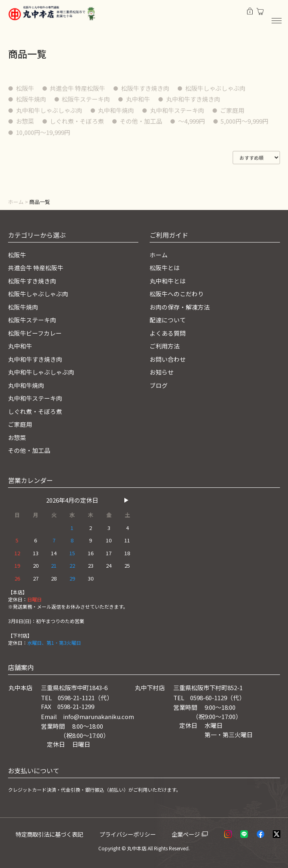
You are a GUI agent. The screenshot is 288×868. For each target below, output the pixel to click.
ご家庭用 (233, 110)
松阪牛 (25, 88)
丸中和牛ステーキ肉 (177, 110)
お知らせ (162, 372)
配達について (168, 320)
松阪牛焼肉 (31, 99)
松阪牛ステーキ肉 (86, 99)
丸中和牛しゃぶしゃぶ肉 (49, 110)
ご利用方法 (165, 346)
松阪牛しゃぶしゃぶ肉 (216, 88)
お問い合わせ (168, 359)
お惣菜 (25, 121)
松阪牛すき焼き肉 (146, 88)
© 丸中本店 (134, 848)
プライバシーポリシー (131, 834)
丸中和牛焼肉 (116, 110)
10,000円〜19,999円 (43, 132)
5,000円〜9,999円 (245, 121)
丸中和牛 (138, 99)
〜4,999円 (192, 121)
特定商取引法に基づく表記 (52, 834)
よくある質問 (168, 333)
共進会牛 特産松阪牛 (78, 88)
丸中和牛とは (168, 281)
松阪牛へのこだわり (177, 294)
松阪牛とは (165, 268)
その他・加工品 (141, 121)
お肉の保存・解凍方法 (180, 307)
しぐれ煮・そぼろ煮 (77, 121)
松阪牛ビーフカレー (35, 333)
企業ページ (188, 834)
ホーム (16, 202)
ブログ (159, 385)
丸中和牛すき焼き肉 (194, 99)
